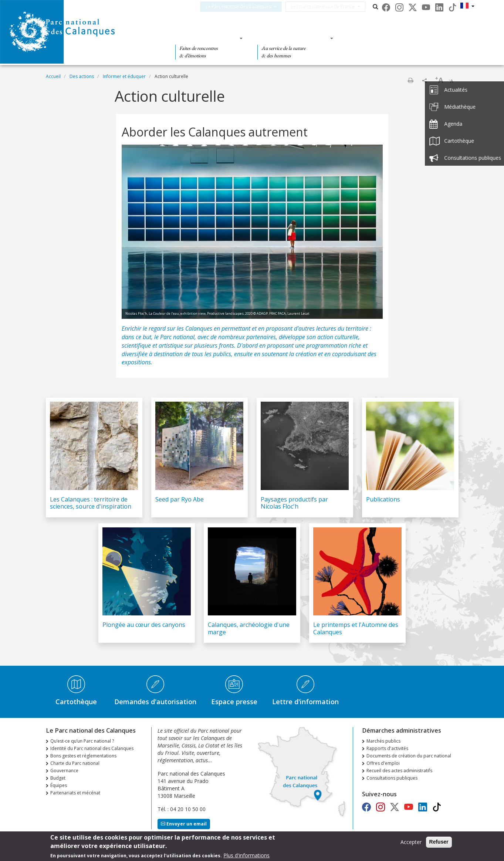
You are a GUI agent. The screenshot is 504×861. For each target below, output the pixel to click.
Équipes (59, 785)
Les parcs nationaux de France (332, 6)
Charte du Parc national (75, 763)
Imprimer (410, 80)
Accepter (411, 844)
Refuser (439, 844)
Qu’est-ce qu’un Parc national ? (82, 741)
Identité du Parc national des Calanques (92, 748)
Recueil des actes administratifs (399, 771)
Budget (58, 778)
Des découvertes (207, 38)
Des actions (370, 38)
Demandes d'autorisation (155, 702)
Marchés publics (383, 741)
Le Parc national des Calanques (247, 6)
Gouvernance (64, 771)
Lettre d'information (305, 702)
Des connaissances (293, 38)
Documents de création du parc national (409, 756)
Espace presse (234, 702)
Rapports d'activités (387, 748)
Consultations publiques (392, 778)
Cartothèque (76, 702)
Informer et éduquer (124, 76)
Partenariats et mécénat (75, 793)
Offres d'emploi (383, 763)
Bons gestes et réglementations (83, 756)
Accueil (53, 76)
